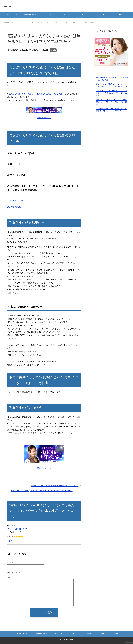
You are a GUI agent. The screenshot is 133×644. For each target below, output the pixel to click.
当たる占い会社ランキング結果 (50, 94)
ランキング (48, 15)
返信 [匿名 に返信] (11, 541)
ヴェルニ (103, 15)
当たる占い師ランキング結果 (21, 94)
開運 (121, 15)
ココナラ (85, 15)
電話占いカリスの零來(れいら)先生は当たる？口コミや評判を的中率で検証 (41, 491)
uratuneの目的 (30, 15)
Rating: (10, 573)
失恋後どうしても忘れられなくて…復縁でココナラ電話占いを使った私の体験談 (111, 93)
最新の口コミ (12, 15)
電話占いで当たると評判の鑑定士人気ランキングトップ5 (54, 486)
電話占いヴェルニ (44, 118)
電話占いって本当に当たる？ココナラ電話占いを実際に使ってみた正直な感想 (111, 102)
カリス (66, 15)
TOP (8, 22)
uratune (10, 6)
